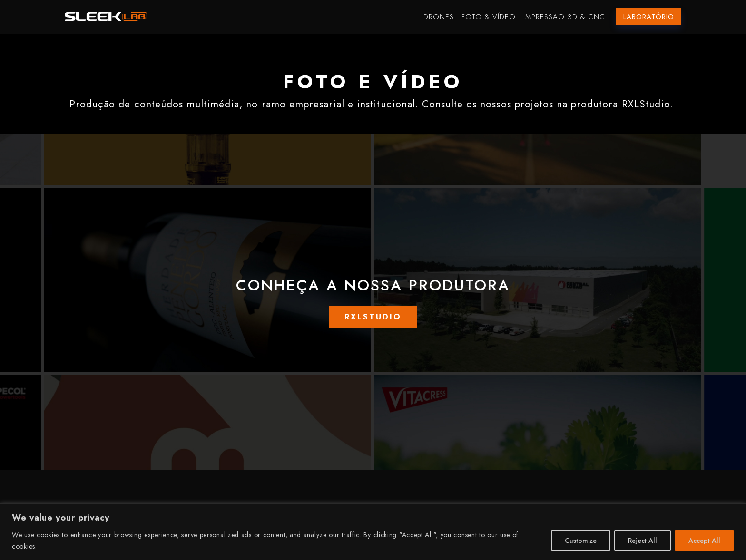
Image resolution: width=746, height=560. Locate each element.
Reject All (643, 541)
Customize (581, 541)
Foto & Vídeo (489, 17)
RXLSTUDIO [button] (373, 317)
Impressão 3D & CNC (564, 17)
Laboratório (649, 17)
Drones (439, 17)
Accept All (704, 541)
